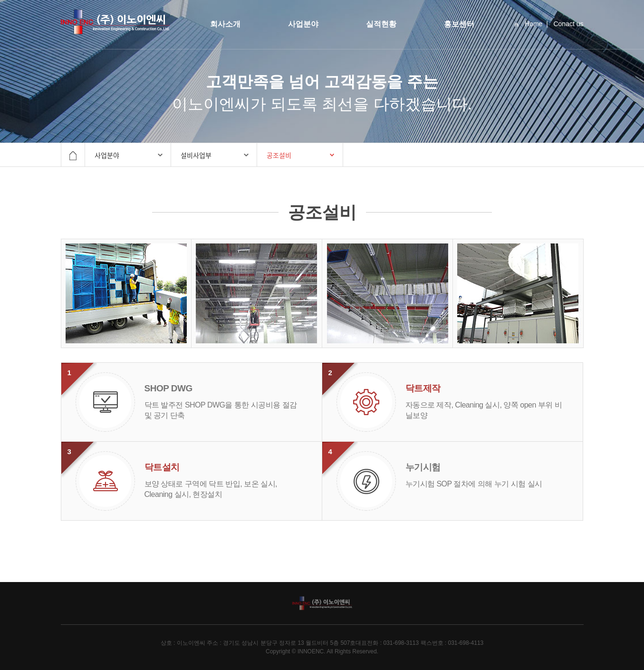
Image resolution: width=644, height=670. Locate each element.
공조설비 (279, 155)
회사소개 (225, 24)
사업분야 (303, 24)
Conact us (568, 24)
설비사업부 (196, 155)
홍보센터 (459, 24)
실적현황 (381, 24)
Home (528, 24)
